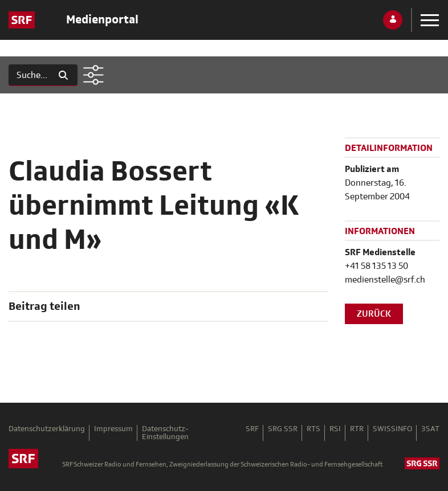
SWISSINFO (392, 429)
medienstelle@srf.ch (385, 280)
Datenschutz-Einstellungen (165, 433)
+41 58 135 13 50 (376, 266)
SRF (252, 429)
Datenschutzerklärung (47, 429)
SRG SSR (283, 429)
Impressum (113, 429)
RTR (357, 429)
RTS (313, 429)
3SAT (430, 429)
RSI (335, 429)
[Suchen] (29, 75)
